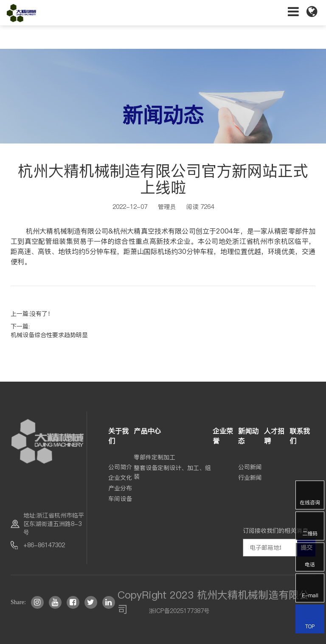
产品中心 (147, 431)
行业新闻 (250, 478)
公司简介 (120, 467)
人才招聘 (274, 436)
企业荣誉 (223, 436)
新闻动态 (248, 436)
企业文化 (120, 478)
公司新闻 (250, 467)
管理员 (167, 207)
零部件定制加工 (155, 457)
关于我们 (118, 436)
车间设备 (120, 499)
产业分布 (120, 488)
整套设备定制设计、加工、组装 (172, 472)
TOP (310, 620)
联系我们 (300, 436)
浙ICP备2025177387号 (179, 611)
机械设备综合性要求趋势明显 (49, 335)
